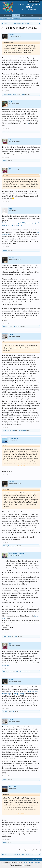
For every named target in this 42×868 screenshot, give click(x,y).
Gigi (10, 140)
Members (25, 15)
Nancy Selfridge (19, 694)
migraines (5, 665)
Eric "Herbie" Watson (16, 554)
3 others (23, 94)
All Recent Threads (17, 18)
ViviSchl (5, 712)
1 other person (22, 431)
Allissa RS (15, 94)
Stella (11, 102)
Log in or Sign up (34, 2)
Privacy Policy (38, 862)
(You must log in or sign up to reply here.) (30, 850)
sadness (29, 829)
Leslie (11, 334)
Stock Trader (17, 327)
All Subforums (6, 18)
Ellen (9, 327)
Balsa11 (9, 94)
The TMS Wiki (7, 15)
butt (28, 123)
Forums (16, 16)
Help (32, 15)
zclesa (5, 94)
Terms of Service (28, 862)
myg (11, 209)
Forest (11, 35)
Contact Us (34, 860)
